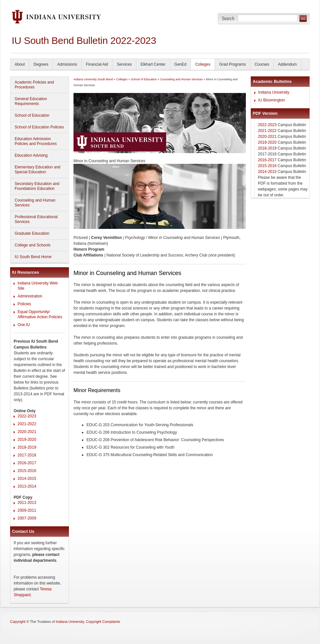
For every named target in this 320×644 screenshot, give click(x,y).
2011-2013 (27, 503)
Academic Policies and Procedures (34, 85)
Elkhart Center (153, 64)
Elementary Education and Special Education (38, 170)
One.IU (24, 325)
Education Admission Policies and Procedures (36, 141)
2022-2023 (27, 416)
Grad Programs (233, 64)
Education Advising (31, 155)
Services (124, 64)
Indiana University (274, 92)
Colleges (203, 64)
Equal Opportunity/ (34, 312)
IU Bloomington (272, 100)
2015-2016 (27, 471)
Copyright (18, 622)
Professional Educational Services (36, 219)
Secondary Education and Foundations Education (37, 186)
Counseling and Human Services (35, 203)
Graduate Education (32, 233)
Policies (24, 304)
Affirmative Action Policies (40, 317)
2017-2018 (27, 455)
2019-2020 (27, 440)
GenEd (180, 64)
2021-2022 (27, 424)
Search (228, 18)
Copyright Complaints (103, 622)
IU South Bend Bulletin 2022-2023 (84, 40)
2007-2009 (27, 518)
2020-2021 (27, 432)
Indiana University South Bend (93, 79)
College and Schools (33, 245)
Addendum (287, 64)
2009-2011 (27, 510)
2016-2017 (27, 463)
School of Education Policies (39, 127)
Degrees (41, 64)
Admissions (67, 64)
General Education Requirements (31, 101)
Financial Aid (97, 64)
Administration (30, 296)
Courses (262, 64)
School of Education (32, 115)
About (20, 64)
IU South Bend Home (33, 257)
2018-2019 (27, 447)
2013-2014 (27, 486)
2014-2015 (27, 479)
